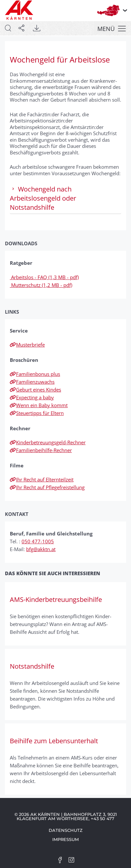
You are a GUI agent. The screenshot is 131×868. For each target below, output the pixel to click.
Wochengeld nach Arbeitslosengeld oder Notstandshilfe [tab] (43, 198)
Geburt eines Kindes (35, 390)
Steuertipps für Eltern (37, 413)
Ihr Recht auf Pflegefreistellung (47, 487)
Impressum (65, 839)
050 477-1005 (38, 541)
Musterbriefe (27, 345)
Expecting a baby (32, 397)
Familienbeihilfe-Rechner (41, 450)
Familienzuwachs (32, 382)
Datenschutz (66, 830)
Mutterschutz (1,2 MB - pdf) (41, 285)
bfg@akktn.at (41, 549)
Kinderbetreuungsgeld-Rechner (48, 442)
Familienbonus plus (35, 374)
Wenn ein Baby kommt (39, 405)
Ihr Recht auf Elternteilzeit (42, 479)
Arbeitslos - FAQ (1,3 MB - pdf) (44, 277)
